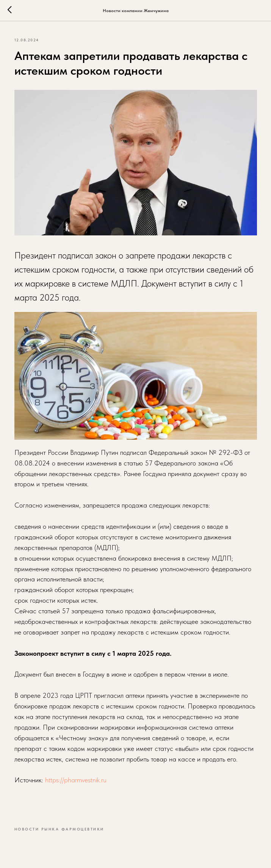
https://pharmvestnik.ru (76, 780)
